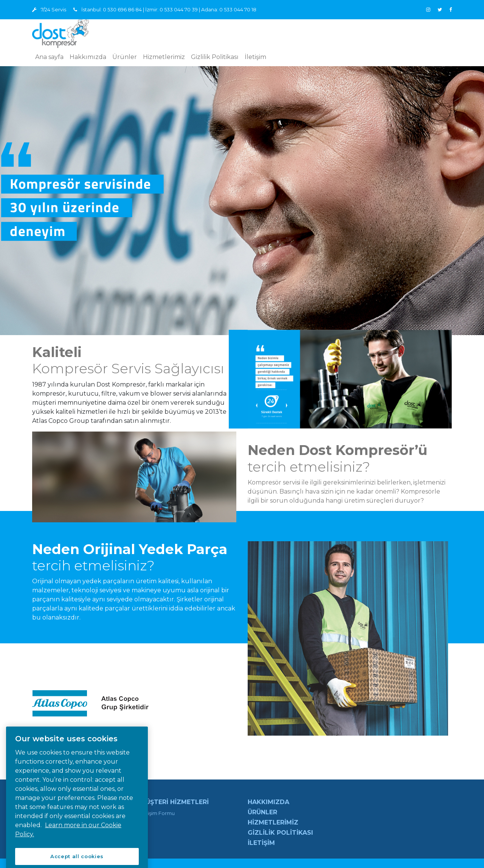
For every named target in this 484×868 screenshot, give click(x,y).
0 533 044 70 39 (179, 10)
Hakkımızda (88, 57)
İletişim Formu (157, 813)
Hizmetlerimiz (164, 57)
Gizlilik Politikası (215, 57)
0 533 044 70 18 (238, 10)
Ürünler (125, 57)
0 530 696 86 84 (122, 10)
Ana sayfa (49, 57)
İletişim (255, 57)
